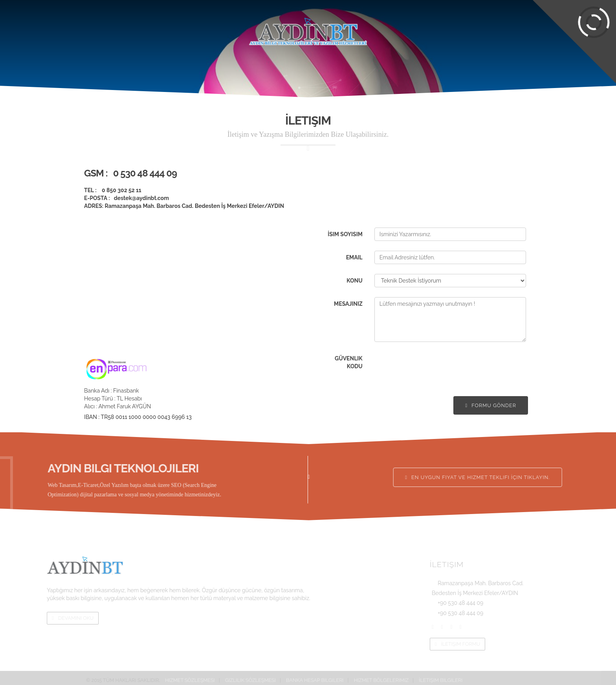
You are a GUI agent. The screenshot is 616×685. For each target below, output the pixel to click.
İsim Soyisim (345, 234)
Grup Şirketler (451, 6)
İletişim (526, 29)
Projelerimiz (140, 29)
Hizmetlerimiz (203, 29)
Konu (355, 281)
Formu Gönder (491, 405)
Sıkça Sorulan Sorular (229, 6)
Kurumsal (84, 29)
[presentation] (434, 367)
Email (354, 257)
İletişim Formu (528, 644)
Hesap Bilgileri (289, 6)
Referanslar (411, 29)
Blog (469, 29)
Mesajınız (348, 304)
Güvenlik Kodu (349, 362)
